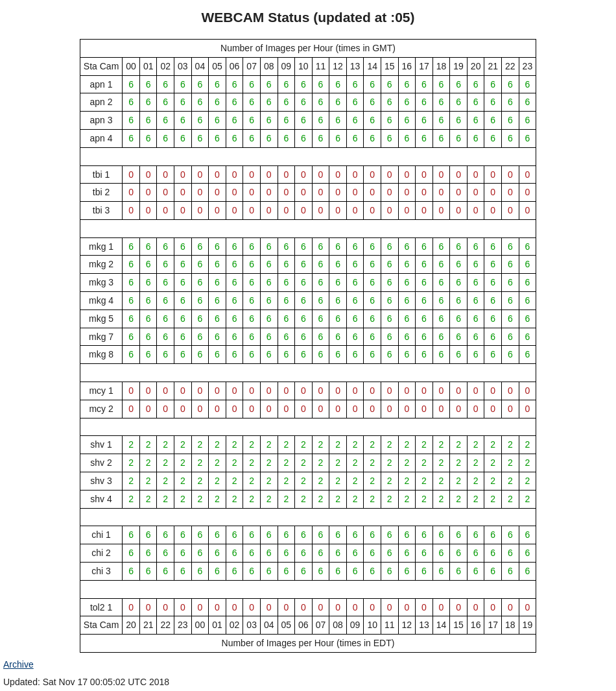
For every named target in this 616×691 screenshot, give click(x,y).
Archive (18, 664)
